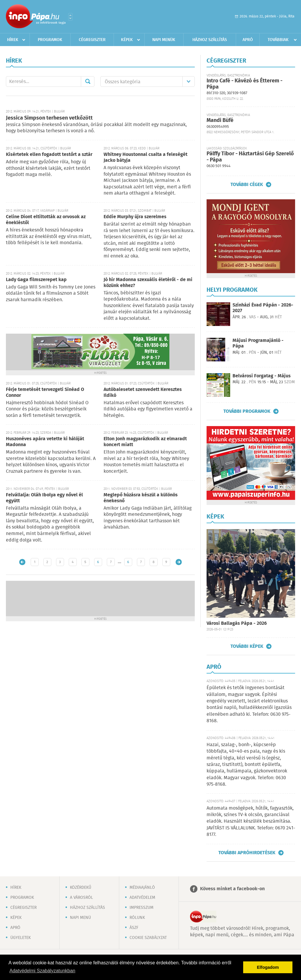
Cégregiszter (92, 40)
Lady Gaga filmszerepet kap (36, 280)
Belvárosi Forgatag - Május (262, 376)
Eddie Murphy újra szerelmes (135, 217)
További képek (247, 646)
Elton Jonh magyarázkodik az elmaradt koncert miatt (145, 442)
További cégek (247, 185)
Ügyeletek (21, 938)
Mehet (88, 81)
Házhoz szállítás (210, 40)
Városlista (70, 17)
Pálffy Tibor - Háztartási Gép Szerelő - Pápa (250, 157)
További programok (247, 411)
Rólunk (137, 918)
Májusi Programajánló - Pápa (258, 343)
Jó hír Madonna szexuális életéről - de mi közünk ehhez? (148, 283)
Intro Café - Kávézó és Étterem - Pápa (244, 84)
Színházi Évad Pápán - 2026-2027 (263, 308)
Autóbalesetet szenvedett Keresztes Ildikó (143, 393)
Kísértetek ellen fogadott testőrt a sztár (49, 155)
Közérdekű (81, 888)
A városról (81, 898)
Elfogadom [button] (268, 967)
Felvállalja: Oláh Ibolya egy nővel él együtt (44, 498)
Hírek (13, 40)
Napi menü (80, 918)
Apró (248, 40)
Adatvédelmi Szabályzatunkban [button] (42, 971)
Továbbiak (278, 40)
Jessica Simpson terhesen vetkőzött (49, 118)
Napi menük (164, 40)
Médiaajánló (142, 888)
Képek (127, 40)
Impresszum (141, 908)
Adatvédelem (142, 898)
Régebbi (179, 562)
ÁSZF (134, 928)
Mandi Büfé (220, 120)
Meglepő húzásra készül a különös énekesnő (141, 498)
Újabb (22, 562)
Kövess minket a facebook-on (232, 889)
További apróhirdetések (247, 853)
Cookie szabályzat (148, 938)
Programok (50, 40)
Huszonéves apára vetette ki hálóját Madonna (45, 442)
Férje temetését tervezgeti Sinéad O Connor (45, 393)
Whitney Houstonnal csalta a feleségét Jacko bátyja (145, 158)
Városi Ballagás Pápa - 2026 (237, 623)
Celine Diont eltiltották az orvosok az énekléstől (46, 220)
